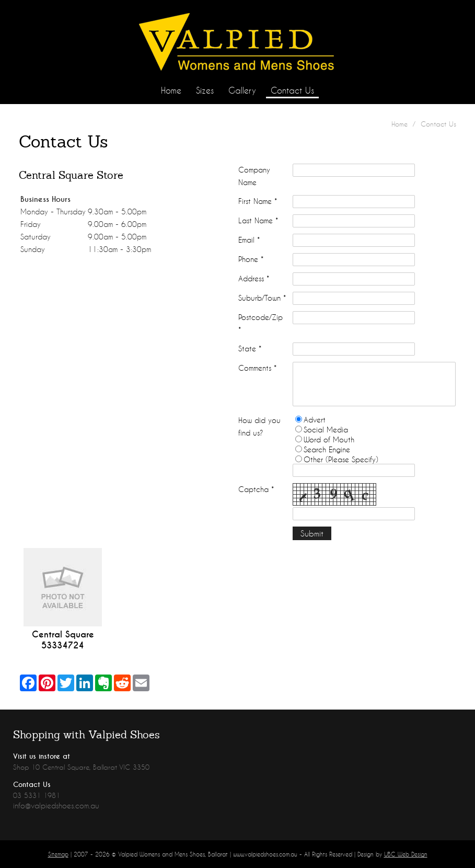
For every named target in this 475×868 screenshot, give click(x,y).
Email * (249, 240)
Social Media (326, 430)
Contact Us (292, 90)
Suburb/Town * (262, 298)
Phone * (251, 259)
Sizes (205, 90)
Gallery (242, 90)
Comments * (257, 368)
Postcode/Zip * (260, 323)
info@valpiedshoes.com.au (56, 806)
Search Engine (327, 449)
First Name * (258, 201)
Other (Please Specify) (341, 459)
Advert (315, 420)
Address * (254, 278)
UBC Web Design (406, 854)
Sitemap (58, 854)
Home (171, 90)
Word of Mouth (329, 439)
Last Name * (258, 220)
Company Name (254, 176)
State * (250, 349)
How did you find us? (259, 426)
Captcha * (256, 489)
